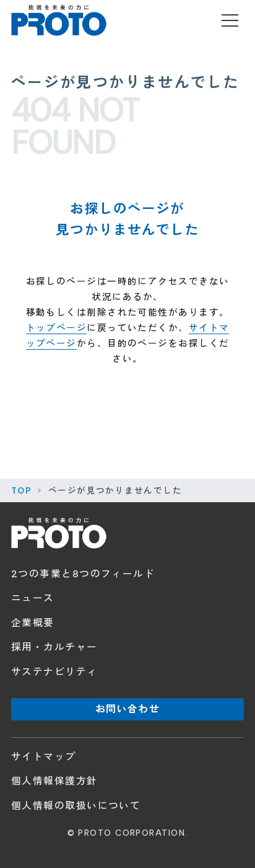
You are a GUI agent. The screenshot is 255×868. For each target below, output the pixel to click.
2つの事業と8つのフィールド (83, 574)
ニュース (33, 598)
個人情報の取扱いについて (76, 806)
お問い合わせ (127, 709)
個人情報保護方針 (54, 781)
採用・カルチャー (54, 647)
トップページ (57, 328)
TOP (21, 490)
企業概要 (33, 623)
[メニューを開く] (230, 20)
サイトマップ (44, 757)
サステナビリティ (54, 672)
